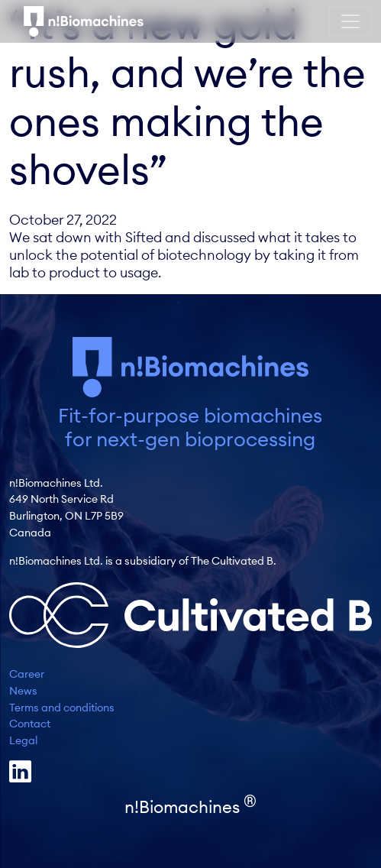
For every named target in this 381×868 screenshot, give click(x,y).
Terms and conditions (62, 708)
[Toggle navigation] (350, 21)
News (23, 691)
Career (27, 674)
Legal (23, 740)
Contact (30, 724)
